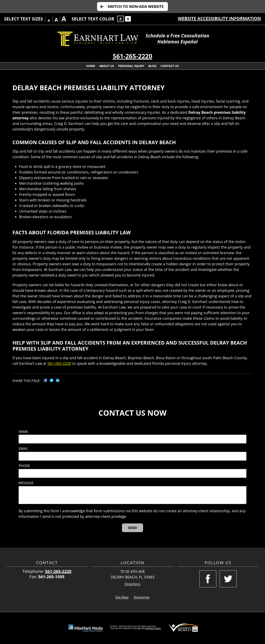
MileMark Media (153, 628)
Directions (132, 584)
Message (26, 483)
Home (91, 66)
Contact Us (170, 66)
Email (23, 449)
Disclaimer (142, 597)
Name (23, 432)
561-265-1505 (51, 577)
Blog (152, 66)
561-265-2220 (133, 56)
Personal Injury (131, 66)
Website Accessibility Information (219, 18)
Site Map (122, 597)
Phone (24, 466)
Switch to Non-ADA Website (136, 6)
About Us (107, 66)
